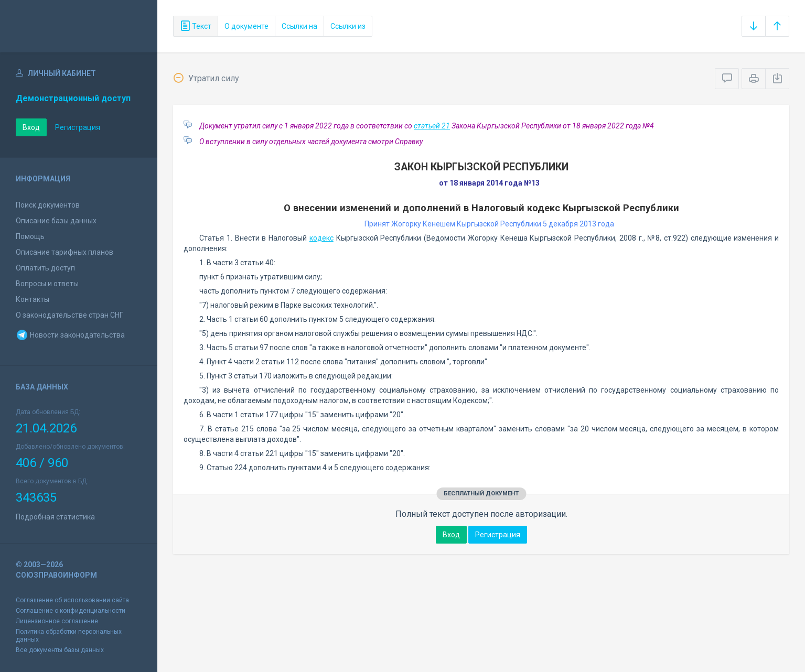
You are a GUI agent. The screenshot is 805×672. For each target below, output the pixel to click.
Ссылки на (299, 26)
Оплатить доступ (45, 268)
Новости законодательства (70, 335)
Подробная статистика (55, 517)
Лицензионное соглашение (57, 621)
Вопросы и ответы (47, 284)
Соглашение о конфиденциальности (71, 611)
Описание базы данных (56, 221)
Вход (31, 127)
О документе (246, 26)
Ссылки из (348, 26)
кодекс (321, 238)
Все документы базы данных (60, 650)
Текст (196, 26)
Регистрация (78, 127)
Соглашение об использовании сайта (72, 600)
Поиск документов (48, 205)
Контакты (33, 299)
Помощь (30, 236)
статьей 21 (432, 126)
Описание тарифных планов (65, 252)
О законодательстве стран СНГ (69, 315)
